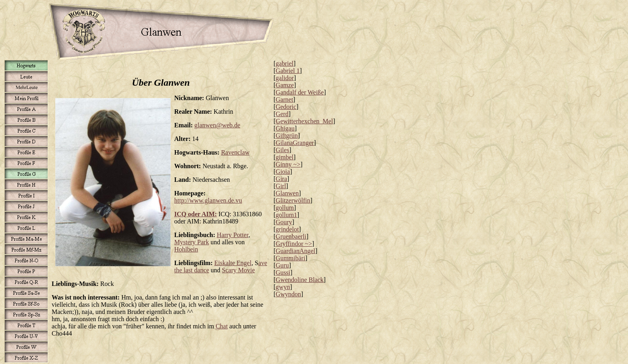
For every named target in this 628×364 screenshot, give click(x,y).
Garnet (284, 100)
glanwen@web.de (217, 125)
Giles (282, 150)
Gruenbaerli (291, 236)
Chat (221, 326)
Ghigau (285, 128)
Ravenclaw (235, 152)
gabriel (284, 63)
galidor (285, 78)
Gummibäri (290, 258)
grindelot (287, 229)
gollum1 (286, 215)
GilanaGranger (295, 143)
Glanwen (287, 193)
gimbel (284, 157)
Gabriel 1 (288, 71)
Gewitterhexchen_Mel (304, 121)
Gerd (282, 114)
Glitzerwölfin (293, 200)
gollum (285, 208)
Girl (281, 186)
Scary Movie (238, 270)
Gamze (285, 85)
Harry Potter (232, 235)
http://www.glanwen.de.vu (208, 200)
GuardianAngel (295, 251)
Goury (284, 222)
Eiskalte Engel (233, 263)
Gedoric (286, 107)
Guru (282, 265)
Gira (281, 179)
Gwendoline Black (300, 280)
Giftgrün (287, 136)
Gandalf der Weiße (300, 92)
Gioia (283, 172)
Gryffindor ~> (294, 244)
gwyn (283, 287)
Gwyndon (288, 294)
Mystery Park (192, 242)
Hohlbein (186, 249)
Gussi (283, 272)
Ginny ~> (288, 164)
